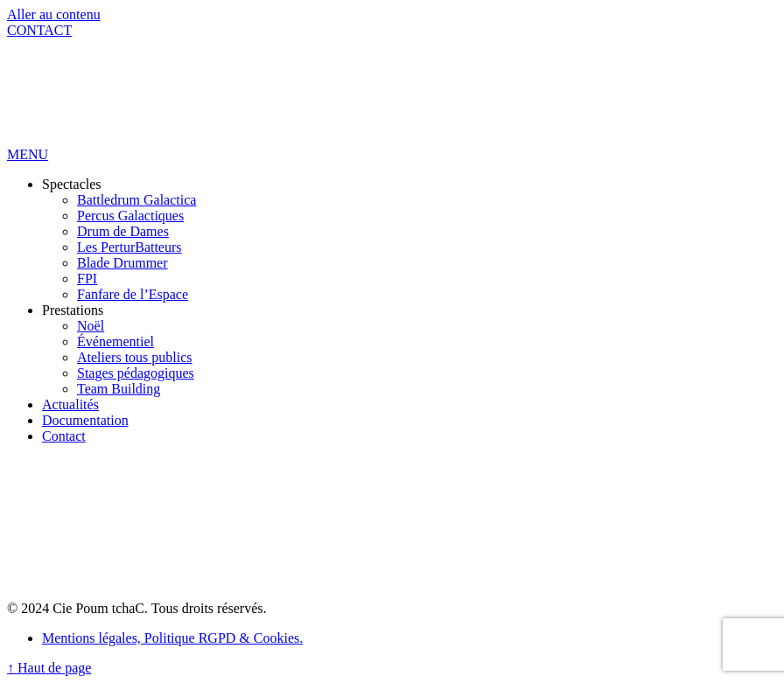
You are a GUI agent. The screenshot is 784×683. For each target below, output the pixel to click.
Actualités (70, 404)
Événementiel (115, 341)
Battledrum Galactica (136, 200)
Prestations (73, 310)
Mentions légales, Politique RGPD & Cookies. (172, 638)
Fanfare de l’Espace (133, 294)
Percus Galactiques (130, 216)
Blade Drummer (122, 263)
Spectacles (72, 184)
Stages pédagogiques (136, 373)
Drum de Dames (123, 231)
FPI (87, 279)
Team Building (119, 389)
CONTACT (39, 30)
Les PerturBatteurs (129, 247)
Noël (91, 326)
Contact (64, 436)
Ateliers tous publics (135, 357)
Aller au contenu (54, 14)
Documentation (85, 420)
